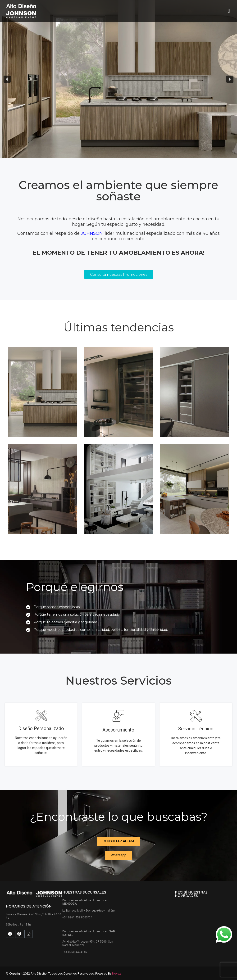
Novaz (116, 973)
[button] (229, 11)
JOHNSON (92, 233)
